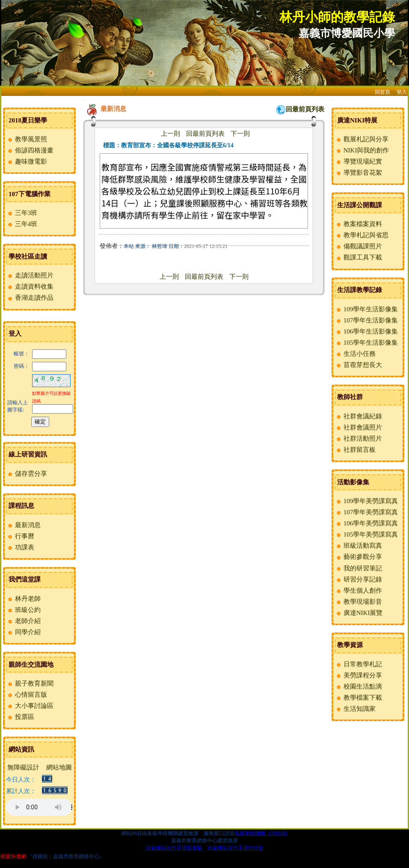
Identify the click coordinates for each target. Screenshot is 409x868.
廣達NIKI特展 (357, 120)
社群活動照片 (359, 438)
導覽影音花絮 (359, 173)
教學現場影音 (359, 602)
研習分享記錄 (359, 579)
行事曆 (21, 536)
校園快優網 (13, 856)
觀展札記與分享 (362, 139)
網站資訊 (21, 749)
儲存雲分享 (27, 474)
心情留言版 (27, 695)
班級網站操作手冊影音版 (174, 848)
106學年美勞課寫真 (367, 523)
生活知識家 (356, 709)
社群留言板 (356, 450)
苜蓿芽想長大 (359, 365)
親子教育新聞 (30, 683)
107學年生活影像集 (367, 320)
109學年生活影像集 (367, 309)
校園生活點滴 (359, 686)
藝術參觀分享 (359, 557)
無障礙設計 (23, 767)
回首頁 (382, 92)
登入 (402, 92)
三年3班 (22, 213)
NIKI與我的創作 (362, 150)
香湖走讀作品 (30, 298)
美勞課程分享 (359, 675)
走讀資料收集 (30, 286)
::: (4, 100)
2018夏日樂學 (28, 120)
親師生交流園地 (31, 665)
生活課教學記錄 (360, 290)
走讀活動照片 (30, 275)
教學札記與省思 (362, 235)
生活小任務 (356, 354)
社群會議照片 (359, 427)
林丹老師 (24, 599)
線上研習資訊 (28, 454)
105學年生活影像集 (367, 343)
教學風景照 (27, 139)
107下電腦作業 (30, 194)
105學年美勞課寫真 (367, 534)
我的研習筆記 (359, 568)
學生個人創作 (359, 591)
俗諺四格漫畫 (30, 150)
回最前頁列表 (305, 109)
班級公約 (24, 610)
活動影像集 (353, 482)
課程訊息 (21, 506)
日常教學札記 (359, 664)
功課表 (21, 547)
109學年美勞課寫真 (367, 501)
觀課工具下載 (359, 257)
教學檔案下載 (359, 698)
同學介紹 (24, 632)
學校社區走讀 (28, 257)
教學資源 (350, 645)
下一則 (240, 134)
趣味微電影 (27, 161)
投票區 (21, 717)
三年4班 (22, 224)
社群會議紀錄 (359, 416)
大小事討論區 (30, 706)
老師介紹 (24, 621)
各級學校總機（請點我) (261, 833)
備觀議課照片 (359, 246)
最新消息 (24, 525)
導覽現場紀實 (359, 161)
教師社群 (350, 397)
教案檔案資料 (359, 224)
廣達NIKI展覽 (359, 613)
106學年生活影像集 (367, 331)
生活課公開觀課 (360, 205)
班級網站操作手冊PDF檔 (235, 848)
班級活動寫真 (359, 546)
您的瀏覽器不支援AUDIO (39, 807)
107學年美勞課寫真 (367, 512)
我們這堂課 (25, 579)
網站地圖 (59, 767)
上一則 (170, 134)
